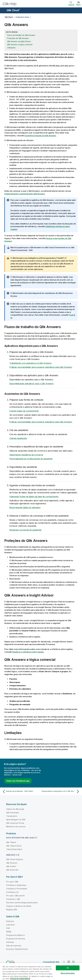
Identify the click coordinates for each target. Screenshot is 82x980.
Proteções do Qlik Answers (18, 38)
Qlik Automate (12, 870)
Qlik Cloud (13, 10)
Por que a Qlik (12, 882)
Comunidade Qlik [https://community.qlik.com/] (51, 962)
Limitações (11, 48)
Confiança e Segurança (16, 885)
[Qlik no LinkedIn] (69, 962)
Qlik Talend (11, 842)
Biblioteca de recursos (16, 826)
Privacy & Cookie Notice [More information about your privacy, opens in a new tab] (20, 979)
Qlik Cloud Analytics (15, 859)
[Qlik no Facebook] (73, 962)
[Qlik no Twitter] (64, 962)
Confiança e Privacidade (17, 889)
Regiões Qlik (12, 910)
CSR (8, 928)
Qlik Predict (11, 866)
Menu (79, 5)
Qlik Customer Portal (15, 823)
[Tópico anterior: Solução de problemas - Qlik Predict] (21, 792)
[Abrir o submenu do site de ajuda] (3, 11)
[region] (41, 971)
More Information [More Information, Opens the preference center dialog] (68, 973)
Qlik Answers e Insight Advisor (19, 41)
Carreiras (10, 942)
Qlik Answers (12, 863)
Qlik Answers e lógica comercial (20, 44)
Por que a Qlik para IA (15, 896)
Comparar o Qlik (13, 899)
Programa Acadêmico (16, 935)
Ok (68, 968)
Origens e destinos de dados (19, 906)
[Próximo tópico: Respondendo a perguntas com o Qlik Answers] (61, 792)
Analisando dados (22, 17)
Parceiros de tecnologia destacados (22, 903)
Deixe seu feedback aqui (18, 781)
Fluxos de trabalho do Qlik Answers (21, 35)
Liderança (10, 925)
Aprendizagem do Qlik (16, 820)
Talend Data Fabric (14, 849)
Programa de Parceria (16, 939)
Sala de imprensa (14, 946)
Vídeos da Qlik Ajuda (15, 809)
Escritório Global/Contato (17, 949)
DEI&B (9, 932)
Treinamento (12, 816)
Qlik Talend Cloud (14, 846)
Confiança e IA (12, 892)
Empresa (10, 921)
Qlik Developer (13, 813)
